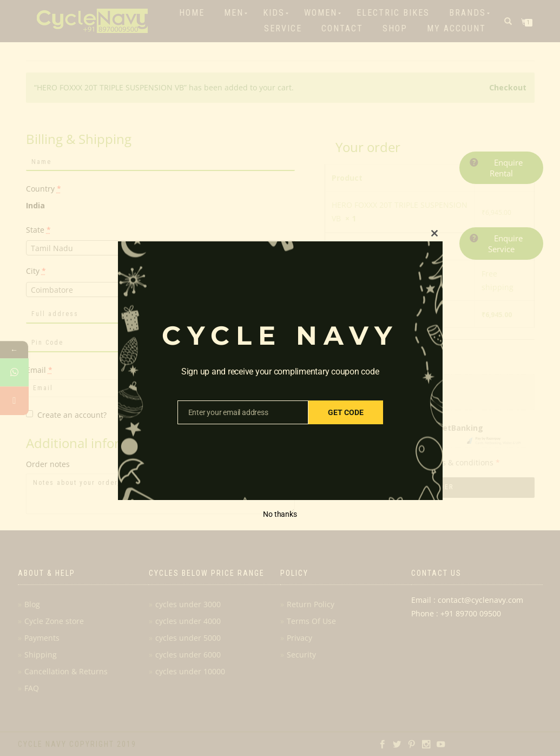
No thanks (280, 514)
